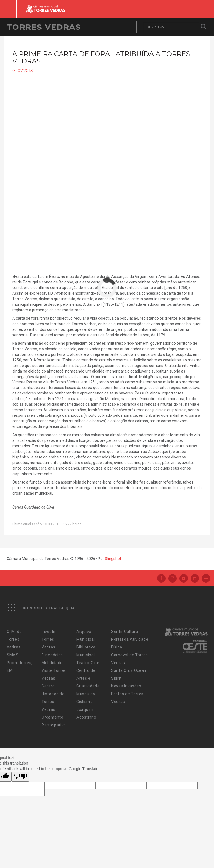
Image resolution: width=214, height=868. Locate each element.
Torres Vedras (44, 27)
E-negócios (52, 655)
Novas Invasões (126, 686)
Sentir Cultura (125, 632)
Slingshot (113, 559)
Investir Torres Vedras (49, 639)
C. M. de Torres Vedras (14, 639)
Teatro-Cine (88, 663)
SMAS (13, 655)
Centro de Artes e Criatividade (88, 678)
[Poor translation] (20, 777)
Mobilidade (52, 663)
